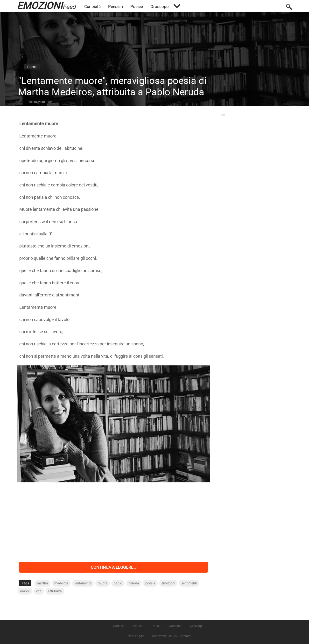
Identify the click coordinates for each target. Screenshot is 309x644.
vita (39, 591)
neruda (134, 583)
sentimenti (189, 583)
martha (42, 583)
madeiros (61, 583)
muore (103, 583)
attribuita (55, 591)
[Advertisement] (113, 522)
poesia (150, 583)
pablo (118, 583)
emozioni (168, 583)
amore (25, 591)
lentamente (83, 583)
